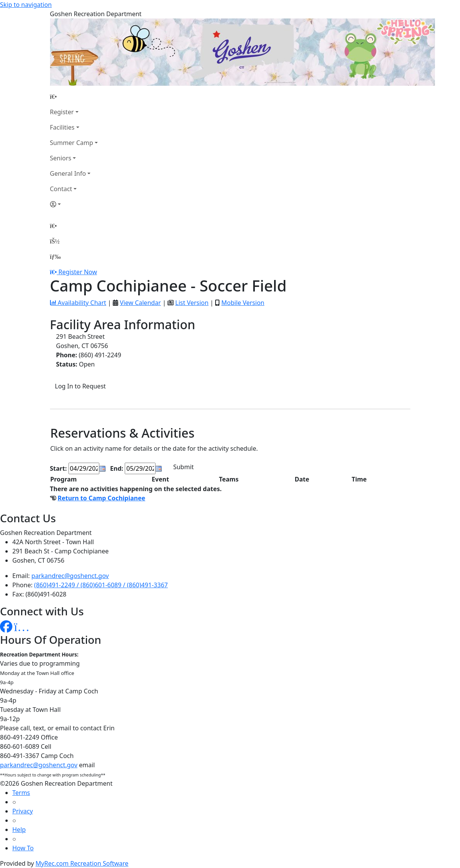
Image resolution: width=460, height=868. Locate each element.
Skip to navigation (26, 5)
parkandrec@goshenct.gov (70, 576)
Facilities (62, 127)
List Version (192, 303)
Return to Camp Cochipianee (102, 498)
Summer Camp (72, 143)
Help (19, 830)
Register (62, 112)
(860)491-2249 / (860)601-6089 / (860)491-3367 (101, 585)
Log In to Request (80, 386)
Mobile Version (243, 303)
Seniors (61, 158)
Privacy (23, 811)
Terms (21, 793)
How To (23, 848)
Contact (61, 189)
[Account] (74, 204)
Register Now (78, 272)
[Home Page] (74, 97)
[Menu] (55, 257)
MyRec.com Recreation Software (82, 863)
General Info (68, 173)
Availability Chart (78, 303)
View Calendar (140, 303)
